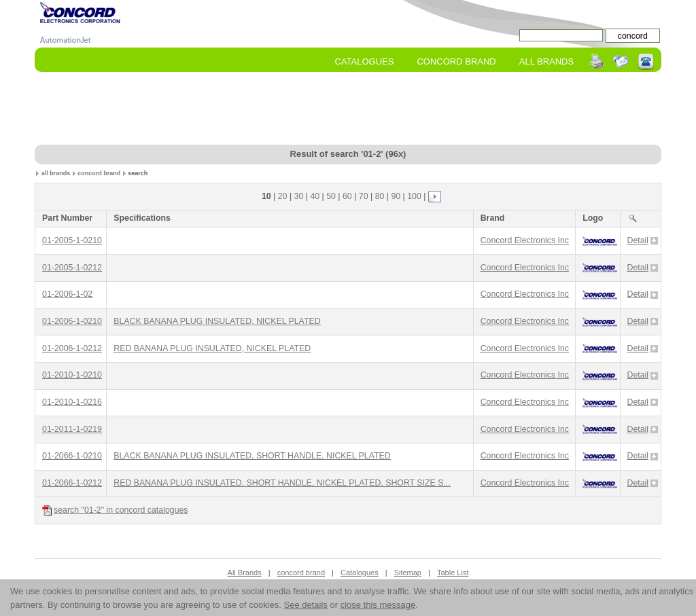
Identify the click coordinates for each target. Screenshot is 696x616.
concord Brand (456, 61)
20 (283, 196)
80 (380, 196)
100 (414, 196)
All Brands (546, 61)
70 (364, 196)
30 (299, 196)
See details (306, 605)
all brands (56, 173)
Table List (453, 573)
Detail (643, 240)
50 (331, 196)
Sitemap (408, 573)
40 (315, 196)
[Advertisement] (348, 109)
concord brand (99, 173)
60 (347, 196)
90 (396, 196)
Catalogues (365, 61)
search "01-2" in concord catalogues (115, 510)
